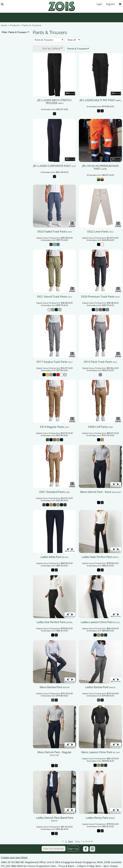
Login (99, 4)
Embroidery (46, 109)
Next (71, 841)
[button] (2, 4)
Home (4, 25)
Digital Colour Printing (46, 238)
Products (15, 25)
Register (110, 4)
